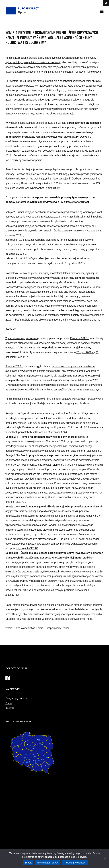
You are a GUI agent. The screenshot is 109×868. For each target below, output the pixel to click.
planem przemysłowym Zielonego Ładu (54, 380)
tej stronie (15, 605)
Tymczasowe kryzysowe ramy (22, 338)
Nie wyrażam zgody (48, 863)
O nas (9, 703)
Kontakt (10, 708)
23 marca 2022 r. (79, 338)
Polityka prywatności (17, 698)
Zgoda (28, 863)
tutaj (17, 595)
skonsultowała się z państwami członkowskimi (63, 81)
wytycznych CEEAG (27, 548)
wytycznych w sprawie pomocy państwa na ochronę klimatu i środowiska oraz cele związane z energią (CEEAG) (54, 497)
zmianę (47, 58)
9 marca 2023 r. (14, 366)
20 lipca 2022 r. (85, 352)
